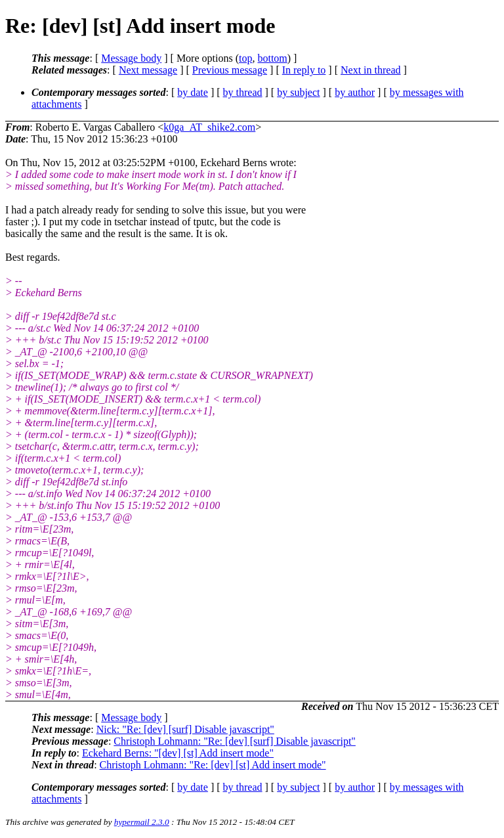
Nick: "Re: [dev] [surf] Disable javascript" (185, 729)
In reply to (304, 70)
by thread (243, 92)
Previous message (230, 70)
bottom (272, 58)
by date (193, 92)
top (245, 58)
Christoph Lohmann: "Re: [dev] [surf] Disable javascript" (235, 741)
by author (355, 92)
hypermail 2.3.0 (142, 822)
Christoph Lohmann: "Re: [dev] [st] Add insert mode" (213, 765)
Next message (148, 70)
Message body (131, 58)
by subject (298, 92)
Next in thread (371, 70)
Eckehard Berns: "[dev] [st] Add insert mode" (178, 753)
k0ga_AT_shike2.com (209, 127)
